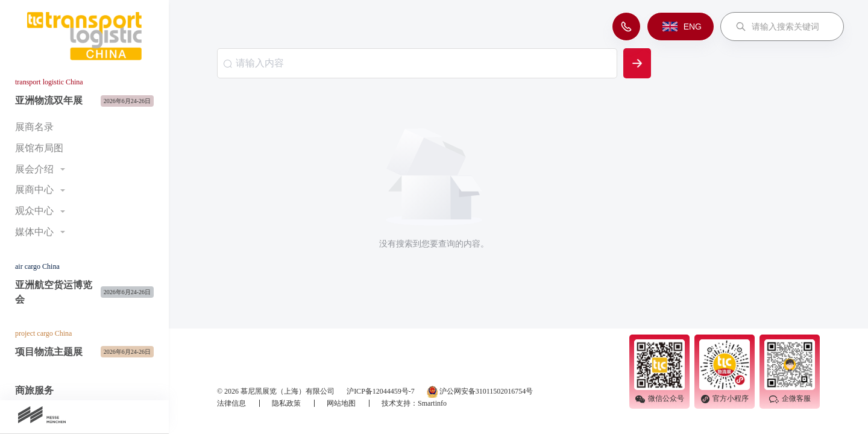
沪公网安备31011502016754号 (480, 392)
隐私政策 (287, 403)
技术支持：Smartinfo (414, 403)
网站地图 (342, 403)
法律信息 (232, 403)
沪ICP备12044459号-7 (381, 391)
